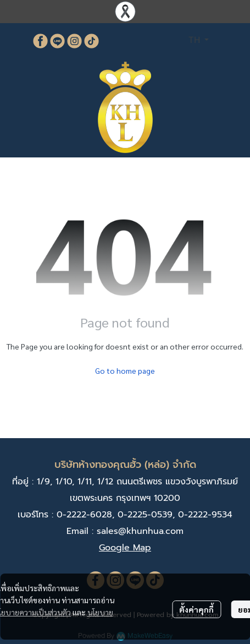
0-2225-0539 (145, 515)
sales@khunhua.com (140, 531)
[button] (199, 40)
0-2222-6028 (84, 515)
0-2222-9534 (205, 515)
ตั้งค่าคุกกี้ (196, 609)
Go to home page (125, 370)
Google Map (125, 548)
